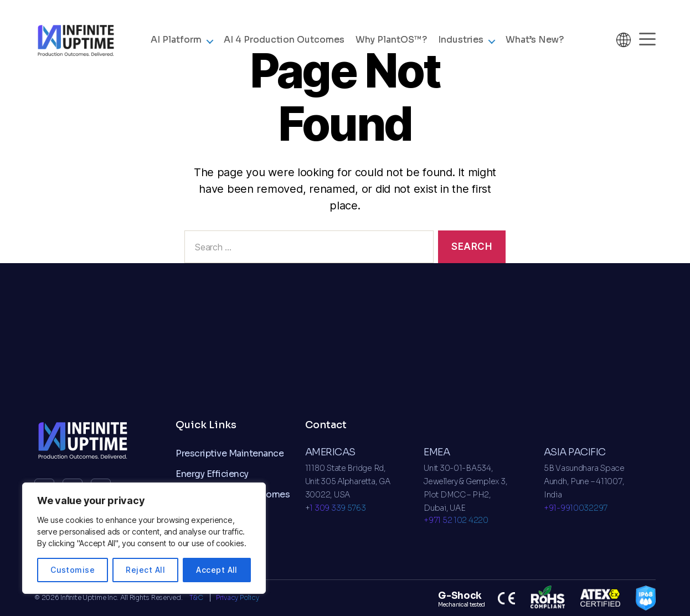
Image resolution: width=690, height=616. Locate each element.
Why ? (391, 41)
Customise (73, 570)
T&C (197, 597)
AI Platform (176, 41)
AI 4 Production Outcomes (284, 41)
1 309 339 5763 (338, 508)
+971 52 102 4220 (456, 520)
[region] (144, 538)
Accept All (217, 570)
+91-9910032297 (576, 508)
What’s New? (535, 41)
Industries (461, 41)
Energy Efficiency (212, 474)
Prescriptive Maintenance (230, 453)
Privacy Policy (237, 597)
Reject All (145, 570)
